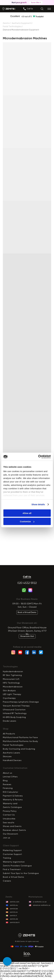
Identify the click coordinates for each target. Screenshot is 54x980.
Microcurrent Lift (11, 679)
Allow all (27, 513)
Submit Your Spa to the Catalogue (21, 873)
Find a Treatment (12, 869)
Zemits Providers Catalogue (17, 866)
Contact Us (9, 815)
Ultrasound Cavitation (14, 710)
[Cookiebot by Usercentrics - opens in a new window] (38, 457)
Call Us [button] (27, 577)
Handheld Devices (12, 760)
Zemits (6, 23)
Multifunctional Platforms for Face (20, 737)
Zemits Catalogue (12, 807)
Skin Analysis (9, 691)
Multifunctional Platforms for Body (20, 741)
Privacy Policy (10, 811)
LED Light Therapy (12, 694)
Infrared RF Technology (15, 713)
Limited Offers (10, 777)
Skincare (7, 756)
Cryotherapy (9, 698)
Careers (7, 881)
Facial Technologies (12, 26)
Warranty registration (14, 862)
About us (7, 773)
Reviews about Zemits (14, 830)
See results (9, 822)
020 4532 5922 (27, 583)
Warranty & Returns (13, 800)
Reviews (7, 784)
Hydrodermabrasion (13, 671)
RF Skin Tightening (12, 675)
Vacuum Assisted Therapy (16, 706)
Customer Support (12, 854)
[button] (30, 9)
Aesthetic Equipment (21, 23)
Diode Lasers (10, 721)
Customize (27, 521)
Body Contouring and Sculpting (19, 749)
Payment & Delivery (13, 796)
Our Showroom (10, 834)
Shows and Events (12, 826)
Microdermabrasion (13, 687)
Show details (38, 504)
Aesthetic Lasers (11, 753)
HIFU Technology (11, 683)
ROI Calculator (10, 792)
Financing (8, 788)
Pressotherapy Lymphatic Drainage (21, 702)
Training (7, 858)
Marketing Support (12, 850)
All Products (9, 734)
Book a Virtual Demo (14, 877)
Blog (5, 781)
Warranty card (10, 803)
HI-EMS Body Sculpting (14, 717)
